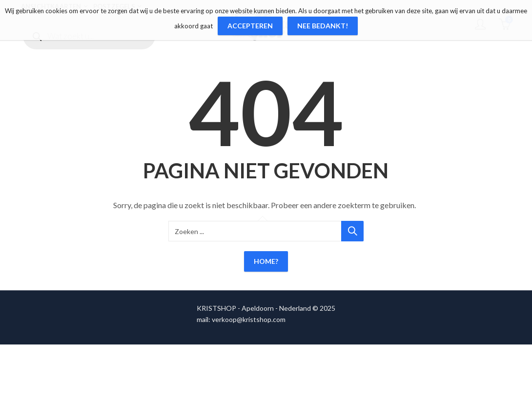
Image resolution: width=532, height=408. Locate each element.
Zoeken (352, 231)
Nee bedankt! (323, 26)
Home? (266, 261)
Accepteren (250, 26)
